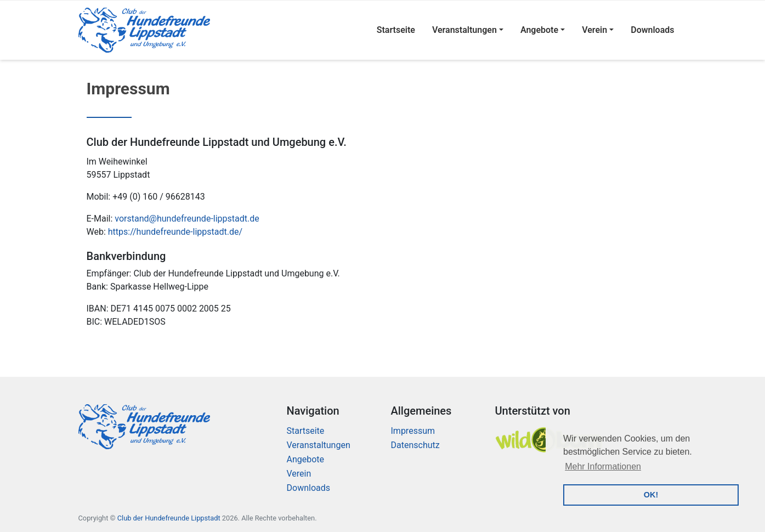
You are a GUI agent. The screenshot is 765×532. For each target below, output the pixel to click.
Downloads (652, 30)
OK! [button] (651, 495)
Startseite (396, 30)
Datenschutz (415, 445)
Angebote (539, 30)
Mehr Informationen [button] (603, 466)
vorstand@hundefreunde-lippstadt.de (187, 219)
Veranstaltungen (464, 30)
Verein (594, 30)
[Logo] (144, 30)
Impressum (413, 431)
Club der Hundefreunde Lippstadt (169, 518)
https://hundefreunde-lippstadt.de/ (175, 232)
